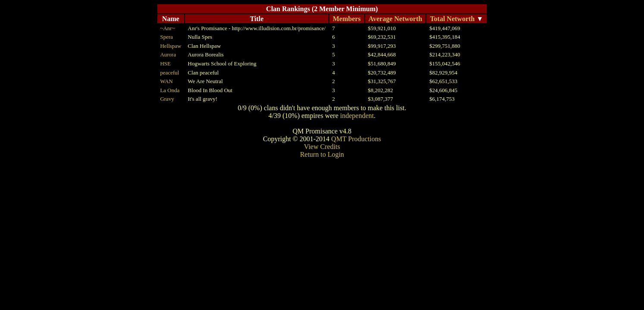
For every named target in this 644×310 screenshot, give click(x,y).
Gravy (167, 99)
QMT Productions (356, 139)
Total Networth (452, 19)
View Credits (322, 147)
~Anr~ (167, 28)
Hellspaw (170, 46)
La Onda (170, 90)
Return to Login (322, 154)
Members (347, 19)
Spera (166, 37)
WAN (166, 81)
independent (357, 116)
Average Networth (395, 19)
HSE (165, 64)
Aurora (168, 54)
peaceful (169, 73)
